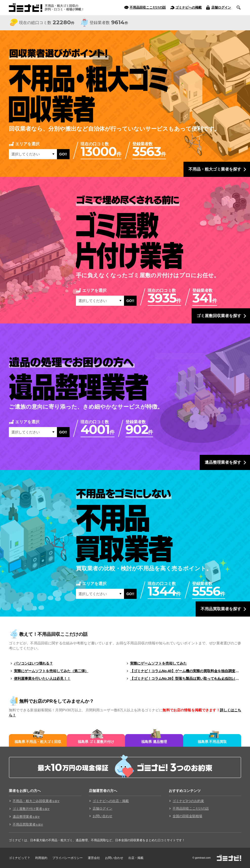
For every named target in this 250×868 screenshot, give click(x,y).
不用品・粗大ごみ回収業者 (36, 801)
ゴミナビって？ (19, 858)
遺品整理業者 (26, 817)
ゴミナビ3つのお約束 (188, 801)
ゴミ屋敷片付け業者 (31, 809)
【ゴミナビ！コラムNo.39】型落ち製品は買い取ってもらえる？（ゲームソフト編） (186, 678)
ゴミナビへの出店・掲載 (111, 801)
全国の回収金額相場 (187, 816)
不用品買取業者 (28, 824)
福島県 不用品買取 (212, 742)
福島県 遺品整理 (154, 742)
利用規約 (41, 858)
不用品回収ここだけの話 (148, 7)
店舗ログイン (221, 7)
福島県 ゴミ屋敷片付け (96, 742)
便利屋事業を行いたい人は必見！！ (42, 678)
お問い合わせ (102, 816)
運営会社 (94, 858)
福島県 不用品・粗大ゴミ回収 (38, 742)
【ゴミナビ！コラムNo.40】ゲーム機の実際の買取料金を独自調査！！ (186, 671)
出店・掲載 (136, 858)
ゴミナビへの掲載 (189, 7)
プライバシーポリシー (68, 858)
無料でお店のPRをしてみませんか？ (57, 701)
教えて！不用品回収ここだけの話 (53, 634)
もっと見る (225, 678)
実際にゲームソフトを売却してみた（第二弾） (51, 671)
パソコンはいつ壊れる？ (33, 663)
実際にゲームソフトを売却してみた (158, 663)
